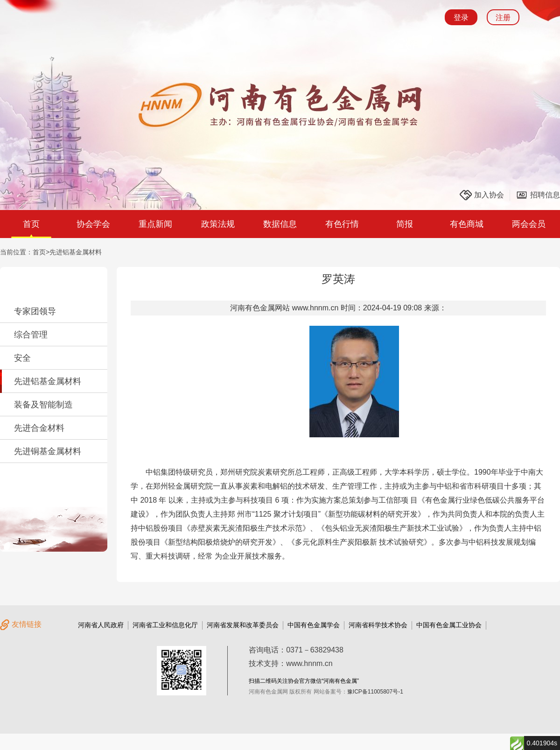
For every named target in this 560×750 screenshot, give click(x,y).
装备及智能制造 (43, 405)
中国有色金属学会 (314, 625)
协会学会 (93, 224)
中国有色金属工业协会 (449, 625)
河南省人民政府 (101, 625)
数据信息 (280, 224)
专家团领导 (35, 311)
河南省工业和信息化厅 (165, 625)
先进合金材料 (39, 428)
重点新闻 (155, 224)
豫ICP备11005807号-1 (375, 692)
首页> (41, 252)
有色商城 (467, 224)
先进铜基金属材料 (48, 451)
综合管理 (31, 335)
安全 (22, 358)
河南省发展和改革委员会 (243, 625)
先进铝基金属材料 (76, 252)
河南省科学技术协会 (378, 625)
